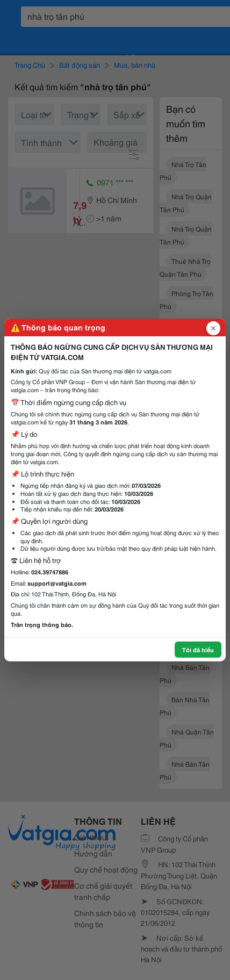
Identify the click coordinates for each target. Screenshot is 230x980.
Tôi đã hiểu (198, 650)
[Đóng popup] (213, 328)
